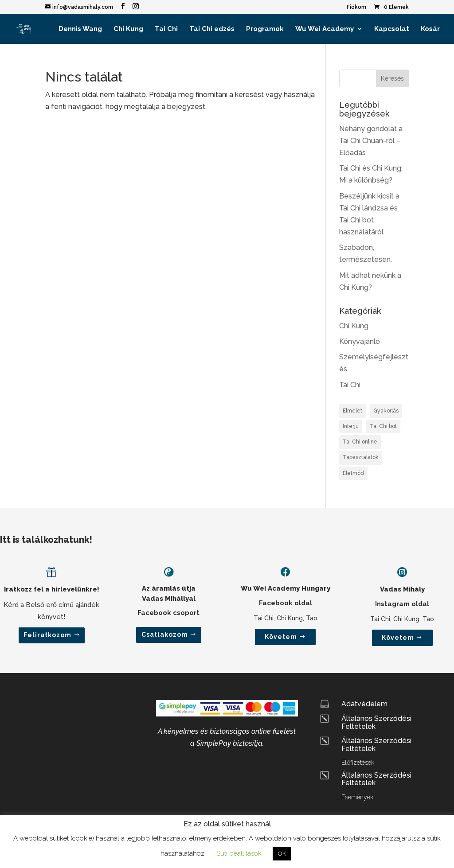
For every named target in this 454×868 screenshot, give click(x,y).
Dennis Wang (80, 29)
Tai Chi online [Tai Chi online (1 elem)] (360, 442)
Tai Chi (166, 29)
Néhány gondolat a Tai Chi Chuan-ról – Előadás (371, 141)
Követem (281, 637)
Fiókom (356, 7)
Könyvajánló (360, 341)
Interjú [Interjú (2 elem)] (351, 426)
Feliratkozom (47, 635)
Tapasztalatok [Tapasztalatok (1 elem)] (361, 457)
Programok (265, 29)
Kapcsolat (392, 29)
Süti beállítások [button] (239, 853)
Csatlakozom (165, 634)
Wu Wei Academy (325, 29)
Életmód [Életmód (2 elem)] (353, 473)
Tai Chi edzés (212, 29)
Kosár (430, 29)
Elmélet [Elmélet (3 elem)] (352, 411)
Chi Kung (128, 29)
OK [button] (282, 854)
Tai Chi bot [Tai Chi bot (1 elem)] (383, 426)
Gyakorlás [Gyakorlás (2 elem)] (386, 411)
